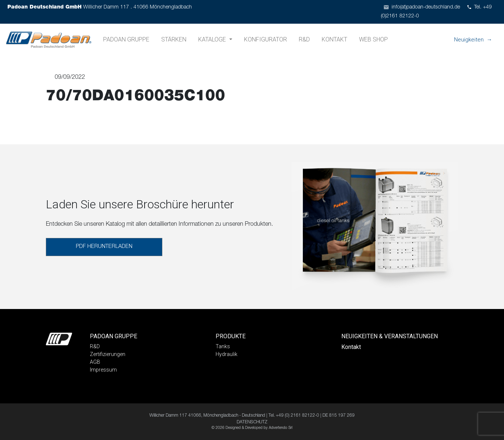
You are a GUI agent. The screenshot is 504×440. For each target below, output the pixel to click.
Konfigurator (265, 39)
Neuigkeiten (469, 40)
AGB (95, 362)
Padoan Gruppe (126, 39)
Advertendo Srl (281, 428)
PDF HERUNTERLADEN (104, 247)
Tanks (223, 346)
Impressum (103, 370)
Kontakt (334, 39)
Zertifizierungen (108, 354)
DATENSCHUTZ (252, 422)
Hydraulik (226, 354)
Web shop (373, 39)
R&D (304, 39)
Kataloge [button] (213, 39)
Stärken (174, 39)
